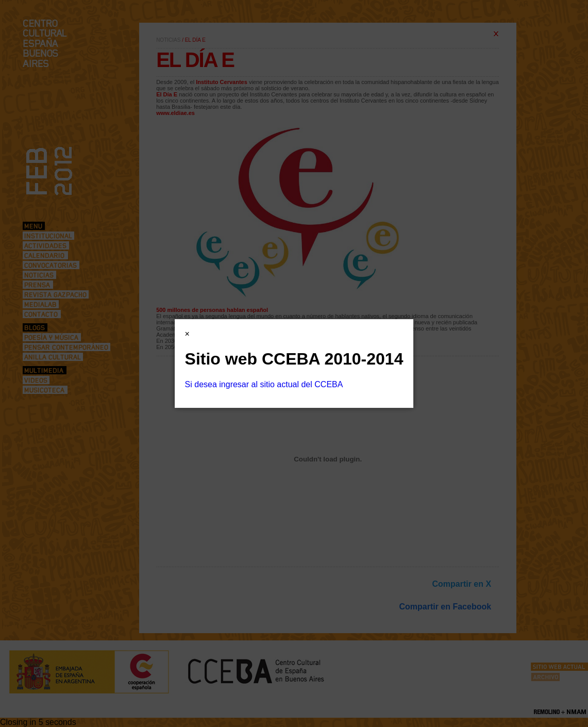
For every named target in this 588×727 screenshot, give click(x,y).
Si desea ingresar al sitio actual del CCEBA (264, 384)
